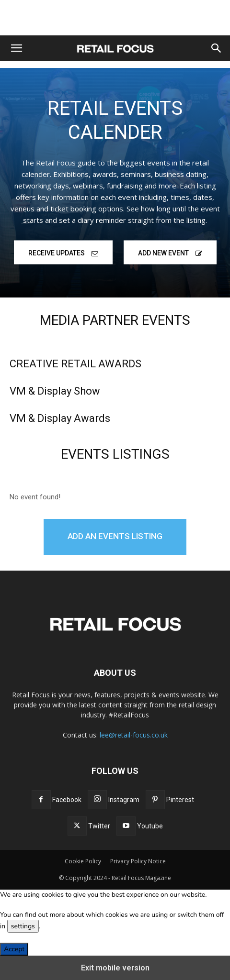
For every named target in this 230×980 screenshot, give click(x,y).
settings (23, 926)
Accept (14, 949)
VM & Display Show (55, 391)
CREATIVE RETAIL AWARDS (75, 364)
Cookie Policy (83, 861)
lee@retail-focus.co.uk (134, 735)
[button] (16, 48)
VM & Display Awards (60, 418)
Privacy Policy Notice (138, 861)
